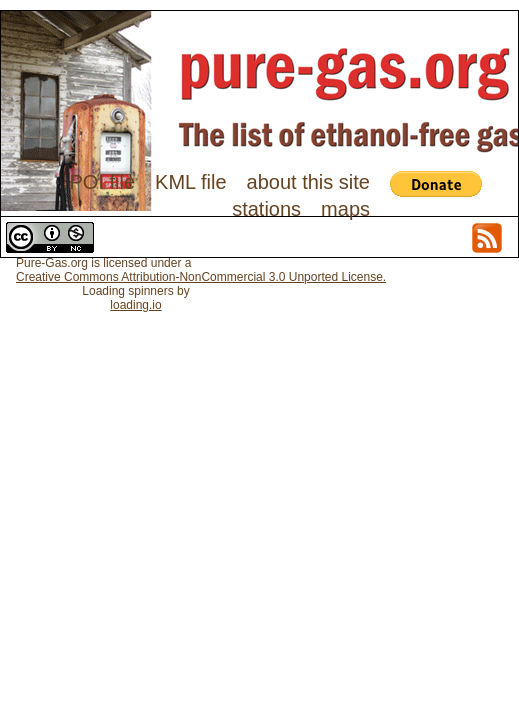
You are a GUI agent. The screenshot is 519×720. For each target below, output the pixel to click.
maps (345, 209)
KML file (191, 182)
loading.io (135, 305)
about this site (308, 182)
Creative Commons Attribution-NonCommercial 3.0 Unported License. (201, 277)
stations (266, 209)
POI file (102, 182)
